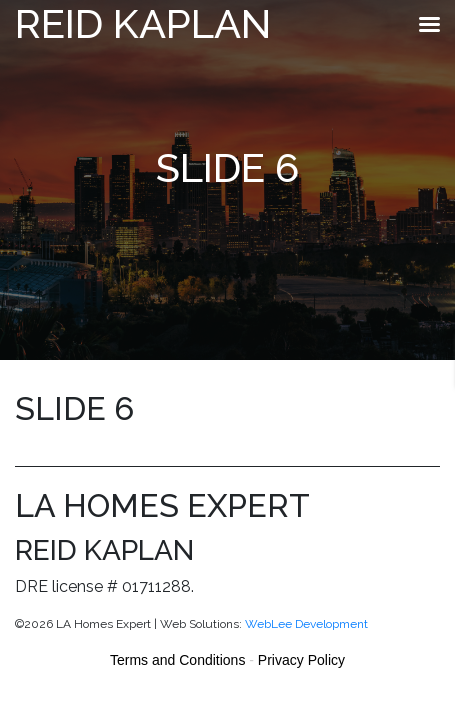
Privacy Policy (301, 660)
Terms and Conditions (177, 660)
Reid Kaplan (143, 23)
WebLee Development (306, 624)
